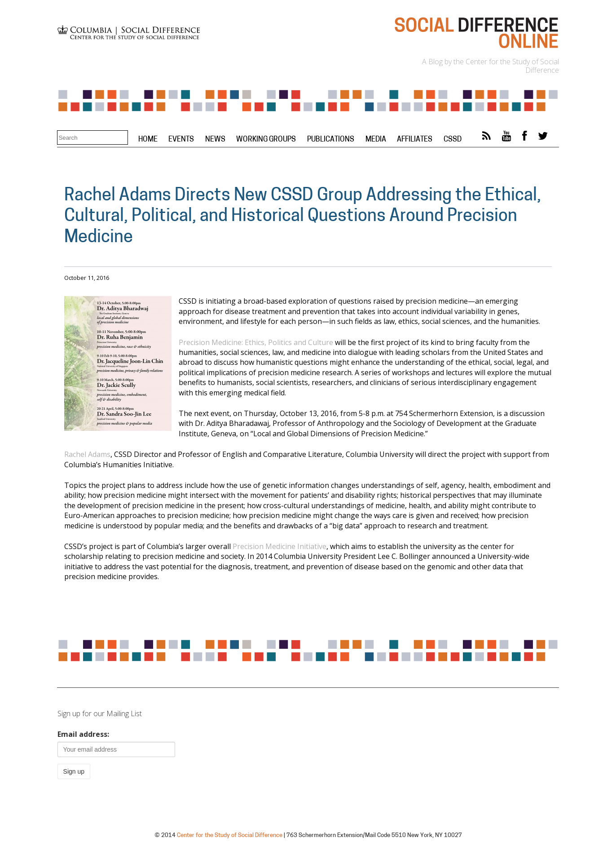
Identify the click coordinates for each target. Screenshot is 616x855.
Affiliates (415, 140)
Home (148, 140)
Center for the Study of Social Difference (230, 835)
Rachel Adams (87, 454)
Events (181, 140)
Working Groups (266, 140)
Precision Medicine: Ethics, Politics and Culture (256, 342)
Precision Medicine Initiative (279, 546)
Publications (331, 140)
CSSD (453, 140)
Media (376, 140)
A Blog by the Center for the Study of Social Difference (491, 66)
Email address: (83, 734)
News (215, 140)
